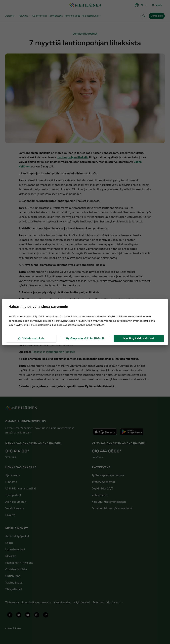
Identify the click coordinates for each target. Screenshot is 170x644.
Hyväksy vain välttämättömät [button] (85, 339)
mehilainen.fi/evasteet (91, 325)
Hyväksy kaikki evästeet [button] (139, 339)
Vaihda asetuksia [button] (31, 339)
